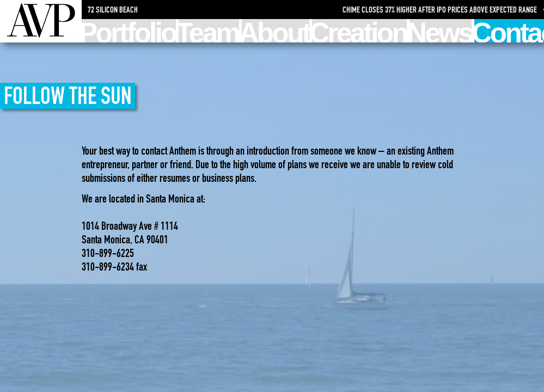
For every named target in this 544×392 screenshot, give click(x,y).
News (441, 31)
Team (209, 31)
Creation (359, 31)
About (276, 31)
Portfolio (129, 31)
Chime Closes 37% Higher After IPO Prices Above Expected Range (442, 10)
